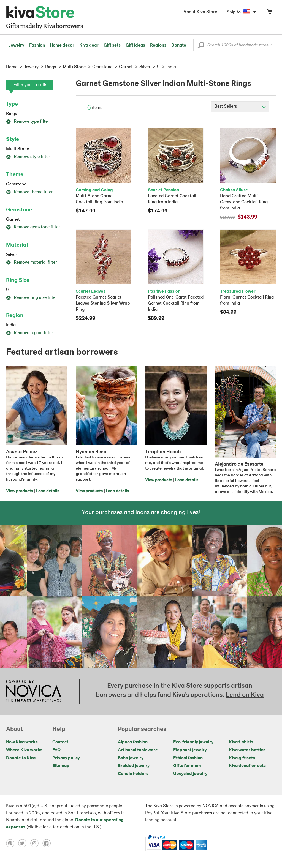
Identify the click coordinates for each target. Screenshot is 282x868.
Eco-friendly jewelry (193, 742)
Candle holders (133, 774)
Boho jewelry (131, 758)
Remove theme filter (29, 192)
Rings (12, 114)
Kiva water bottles (247, 750)
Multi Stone (17, 149)
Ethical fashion (188, 758)
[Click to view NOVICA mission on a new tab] (34, 692)
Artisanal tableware (138, 750)
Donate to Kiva (21, 758)
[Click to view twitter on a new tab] (24, 843)
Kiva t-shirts (241, 742)
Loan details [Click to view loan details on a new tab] (48, 491)
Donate (179, 45)
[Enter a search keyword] (235, 45)
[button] (201, 47)
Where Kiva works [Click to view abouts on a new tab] (24, 750)
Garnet (13, 220)
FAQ (56, 750)
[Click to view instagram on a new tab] (36, 843)
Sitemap (61, 766)
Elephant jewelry (190, 750)
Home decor (62, 45)
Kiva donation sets (247, 766)
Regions (158, 45)
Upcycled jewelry (190, 774)
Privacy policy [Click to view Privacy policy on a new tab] (66, 758)
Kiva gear (89, 45)
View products (20, 491)
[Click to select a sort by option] (240, 107)
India (11, 325)
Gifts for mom (187, 766)
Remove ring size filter (32, 298)
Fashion (37, 45)
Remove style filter (28, 157)
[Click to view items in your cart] (269, 13)
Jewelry (16, 45)
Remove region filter (30, 333)
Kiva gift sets (242, 758)
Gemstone (16, 184)
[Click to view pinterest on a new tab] (12, 843)
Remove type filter (28, 122)
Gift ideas (135, 45)
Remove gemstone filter (33, 227)
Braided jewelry (134, 766)
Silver (12, 255)
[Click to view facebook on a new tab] (48, 843)
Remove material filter (32, 263)
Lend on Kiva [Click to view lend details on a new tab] (245, 695)
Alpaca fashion (133, 742)
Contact (60, 742)
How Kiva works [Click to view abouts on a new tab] (22, 742)
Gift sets (112, 45)
